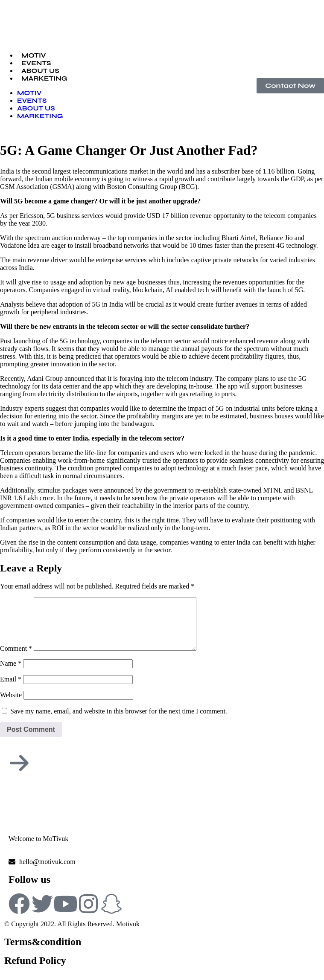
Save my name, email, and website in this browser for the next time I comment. (119, 721)
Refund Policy (35, 971)
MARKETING (44, 78)
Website (11, 705)
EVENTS (32, 101)
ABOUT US (36, 108)
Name (11, 674)
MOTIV (29, 93)
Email (11, 689)
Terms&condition (43, 952)
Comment (16, 659)
